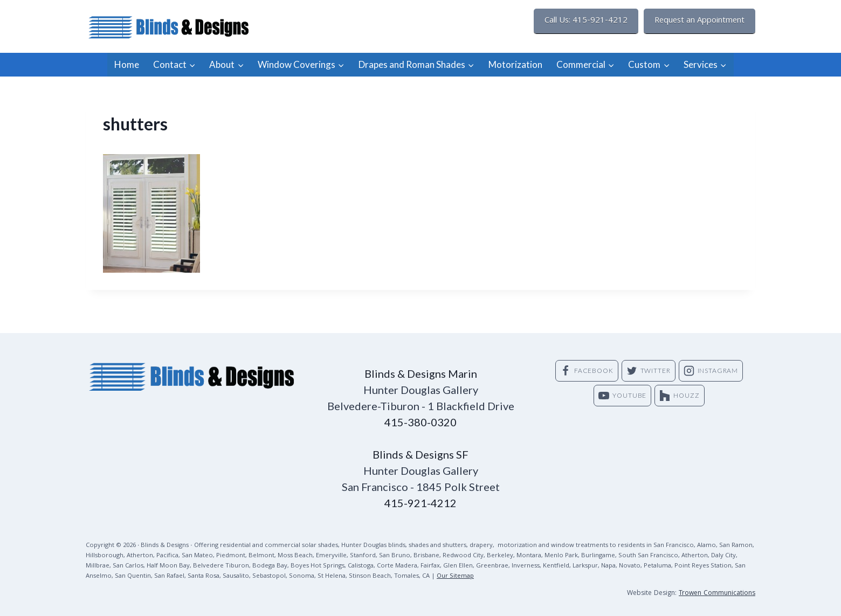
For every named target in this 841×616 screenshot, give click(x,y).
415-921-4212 (420, 503)
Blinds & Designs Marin (421, 373)
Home (127, 64)
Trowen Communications (717, 594)
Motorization (515, 64)
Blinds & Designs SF (420, 454)
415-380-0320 (420, 422)
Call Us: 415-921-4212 (586, 21)
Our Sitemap (455, 576)
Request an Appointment (699, 21)
